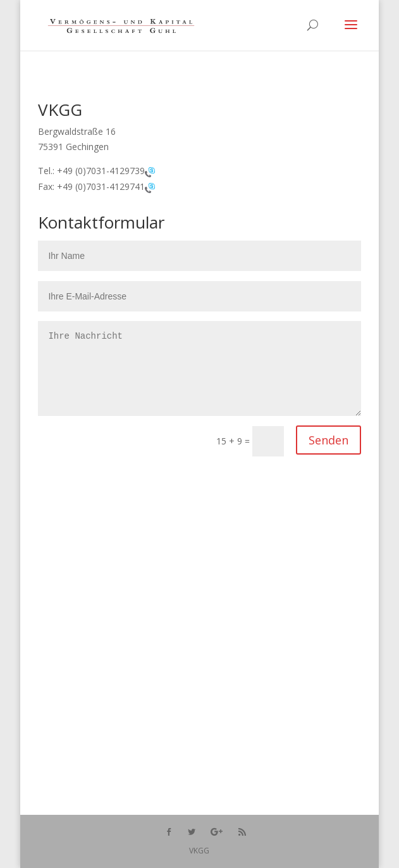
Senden (328, 440)
